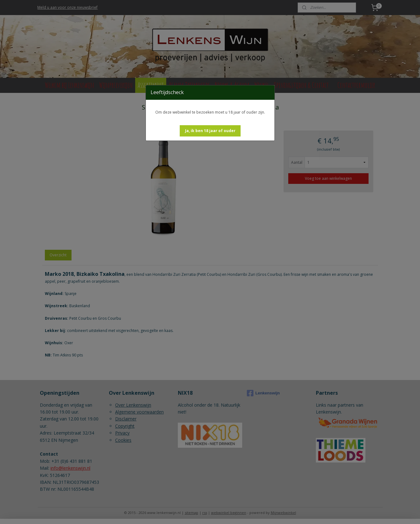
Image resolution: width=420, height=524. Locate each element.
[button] (210, 131)
